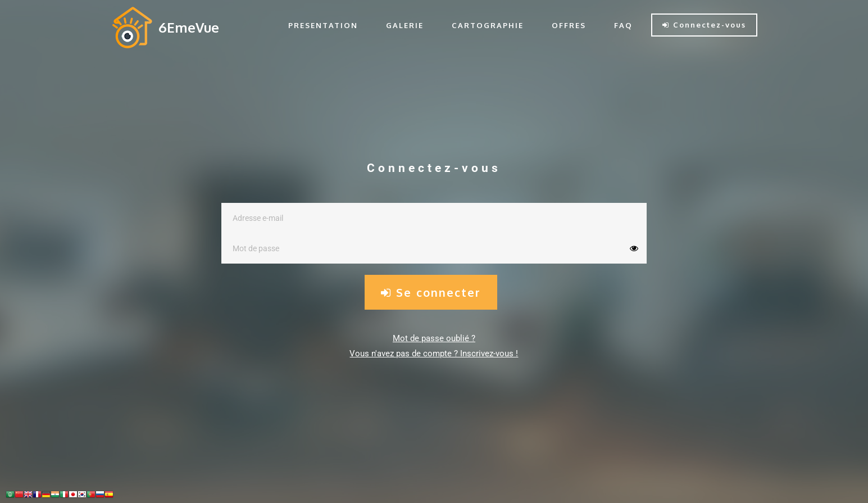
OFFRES (569, 25)
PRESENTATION (323, 25)
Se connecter (431, 292)
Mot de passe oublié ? (434, 338)
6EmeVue (189, 27)
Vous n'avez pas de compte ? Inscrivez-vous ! (434, 354)
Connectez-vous (704, 25)
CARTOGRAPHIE (488, 25)
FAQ (623, 25)
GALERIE (405, 25)
